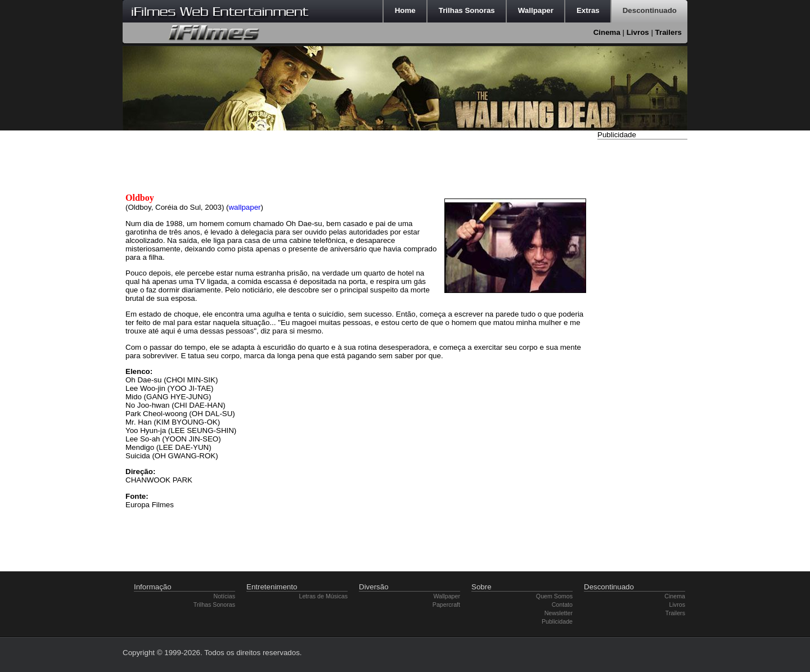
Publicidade (557, 621)
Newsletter (559, 613)
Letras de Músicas (323, 596)
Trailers (669, 32)
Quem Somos (554, 596)
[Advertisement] (642, 311)
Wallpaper (447, 596)
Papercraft (446, 605)
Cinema (607, 32)
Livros (638, 32)
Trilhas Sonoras (214, 605)
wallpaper (244, 207)
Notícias (225, 596)
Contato (562, 605)
